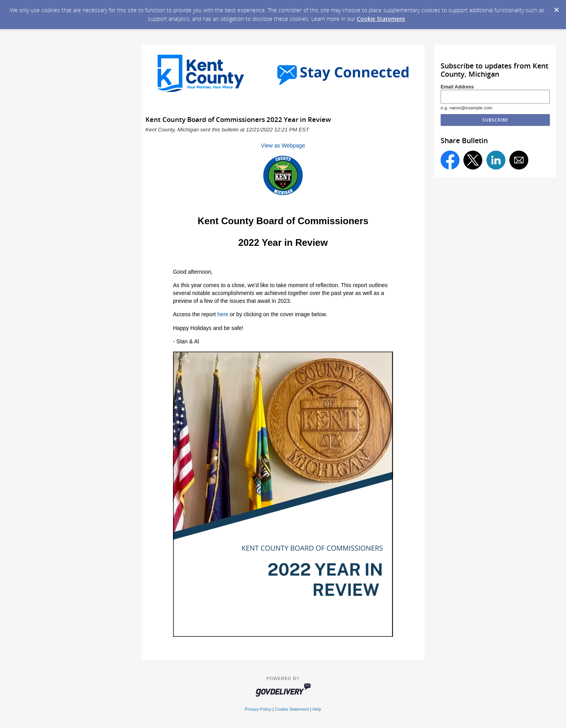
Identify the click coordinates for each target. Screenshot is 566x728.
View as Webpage (283, 146)
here (223, 314)
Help (317, 709)
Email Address (457, 87)
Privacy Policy (258, 709)
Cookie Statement (381, 19)
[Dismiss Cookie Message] (556, 7)
